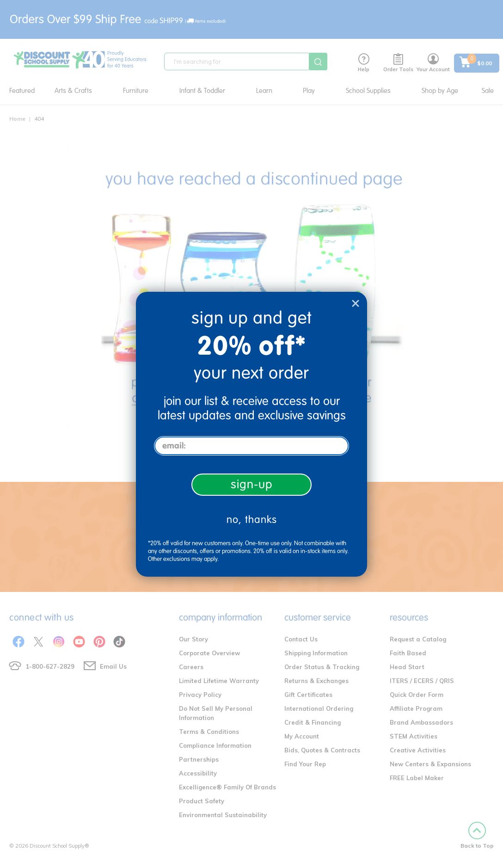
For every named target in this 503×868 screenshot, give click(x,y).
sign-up (252, 484)
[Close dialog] (356, 303)
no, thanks (252, 520)
